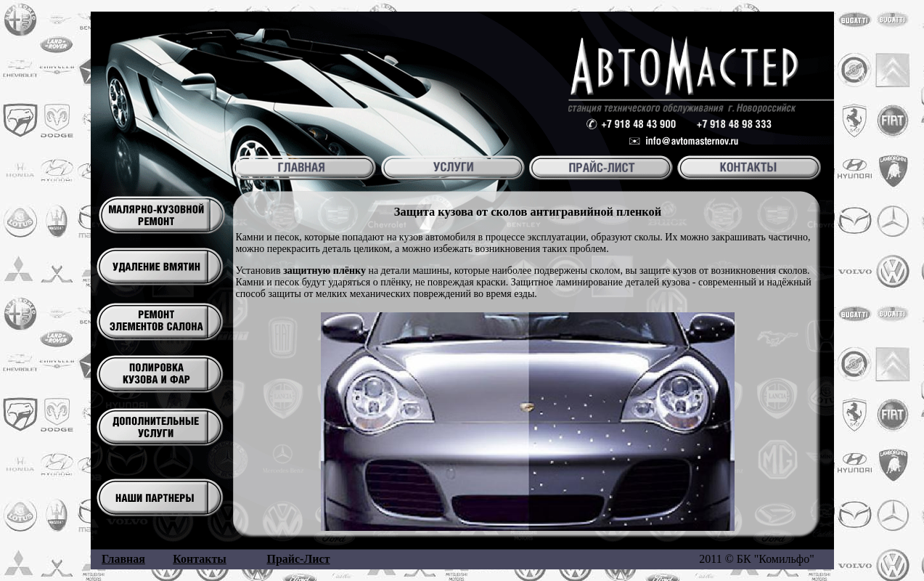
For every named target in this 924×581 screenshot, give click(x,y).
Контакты (200, 559)
